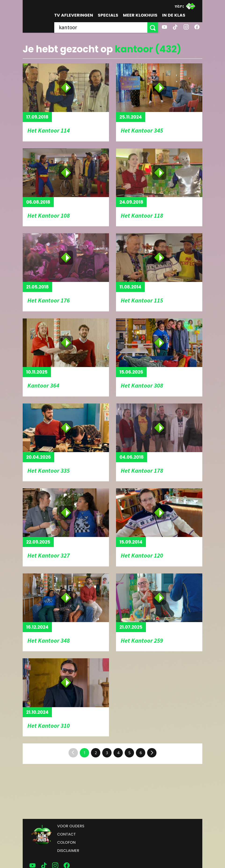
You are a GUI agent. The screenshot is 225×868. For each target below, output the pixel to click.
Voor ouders (71, 826)
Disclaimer (68, 851)
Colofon (67, 842)
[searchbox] (101, 27)
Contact (67, 834)
